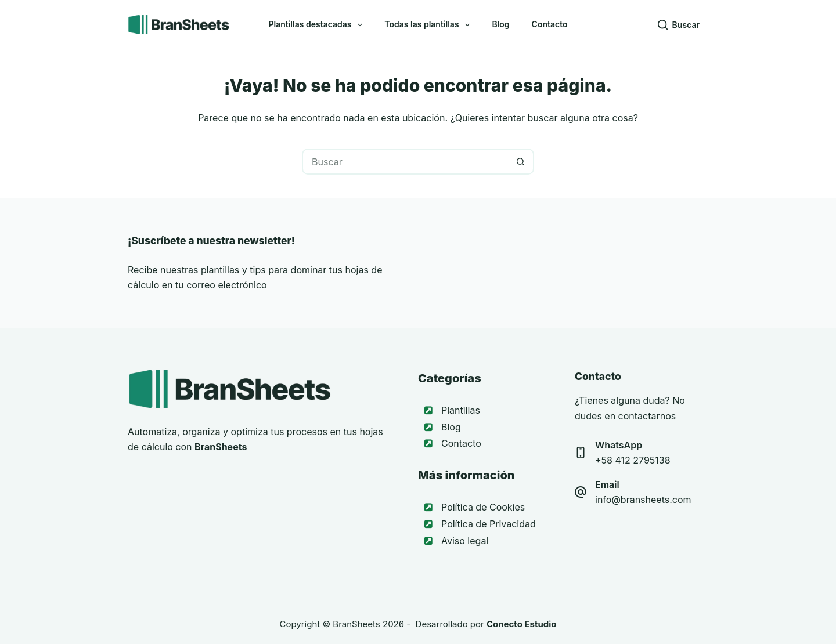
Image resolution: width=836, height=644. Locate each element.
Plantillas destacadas (318, 25)
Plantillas (461, 410)
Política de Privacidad (489, 524)
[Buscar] (679, 25)
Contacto (550, 24)
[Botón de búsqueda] (521, 162)
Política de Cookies (483, 507)
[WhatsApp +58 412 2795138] (581, 453)
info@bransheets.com (643, 500)
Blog (500, 24)
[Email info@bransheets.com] (581, 492)
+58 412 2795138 (633, 460)
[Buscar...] (405, 162)
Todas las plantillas (429, 25)
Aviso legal (465, 541)
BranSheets (356, 624)
